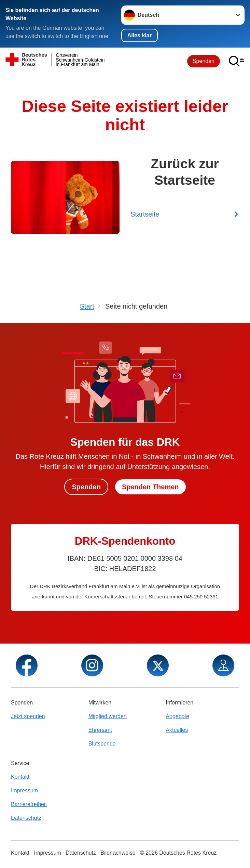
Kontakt (20, 777)
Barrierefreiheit (29, 804)
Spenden (204, 61)
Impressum (24, 791)
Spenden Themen (150, 487)
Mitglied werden (108, 716)
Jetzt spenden (28, 716)
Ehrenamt (100, 730)
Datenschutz (26, 818)
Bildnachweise (118, 853)
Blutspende (102, 744)
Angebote (177, 716)
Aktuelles (177, 730)
